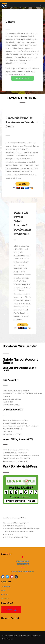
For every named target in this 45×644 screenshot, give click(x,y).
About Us (4, 594)
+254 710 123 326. (22, 561)
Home (3, 590)
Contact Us (5, 598)
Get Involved (5, 587)
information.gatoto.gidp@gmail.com (22, 572)
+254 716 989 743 (22, 564)
